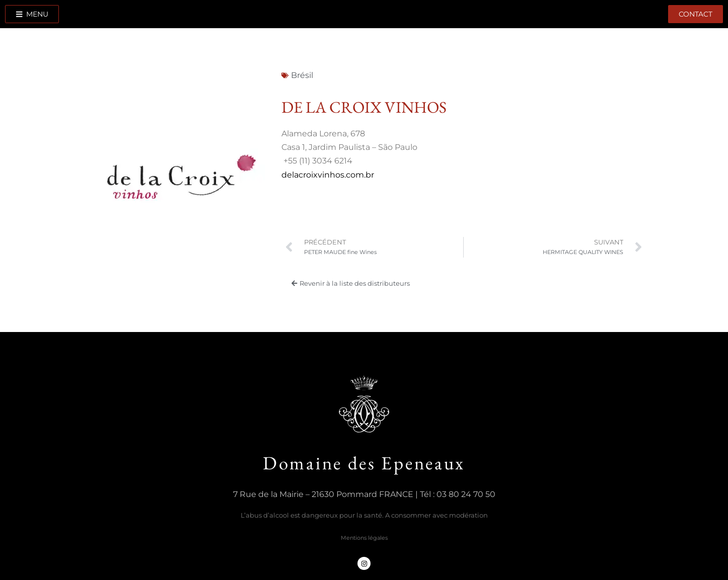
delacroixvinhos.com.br (328, 175)
